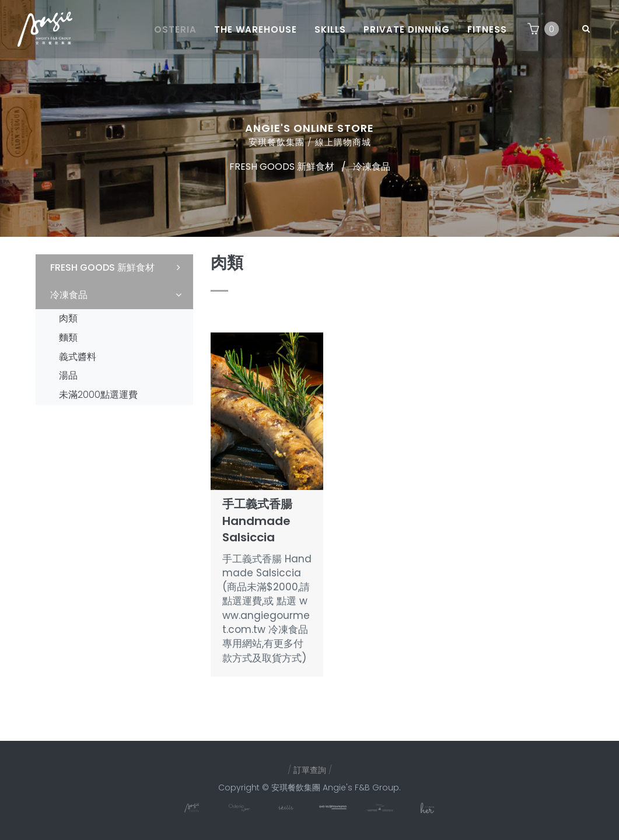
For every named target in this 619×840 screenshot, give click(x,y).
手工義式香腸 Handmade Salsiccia (257, 521)
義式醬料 (78, 357)
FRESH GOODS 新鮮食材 (282, 167)
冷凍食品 (372, 167)
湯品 (68, 375)
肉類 (68, 318)
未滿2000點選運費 (98, 395)
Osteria (175, 29)
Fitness (487, 29)
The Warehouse (256, 29)
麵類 (68, 337)
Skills (330, 29)
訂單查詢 (310, 770)
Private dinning (407, 29)
